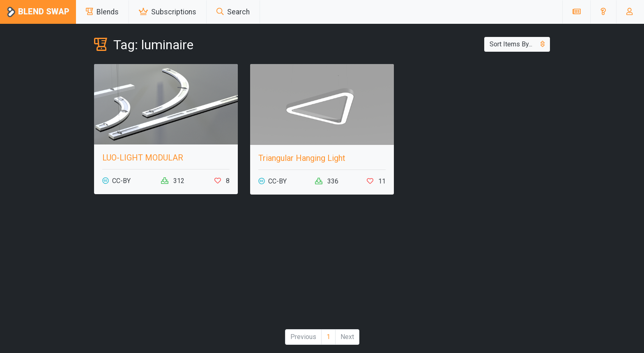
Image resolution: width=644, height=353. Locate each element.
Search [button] (233, 12)
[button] (603, 12)
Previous (303, 337)
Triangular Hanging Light (302, 158)
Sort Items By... (517, 44)
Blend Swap (38, 12)
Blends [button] (102, 12)
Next (347, 337)
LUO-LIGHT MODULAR (143, 158)
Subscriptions (168, 12)
